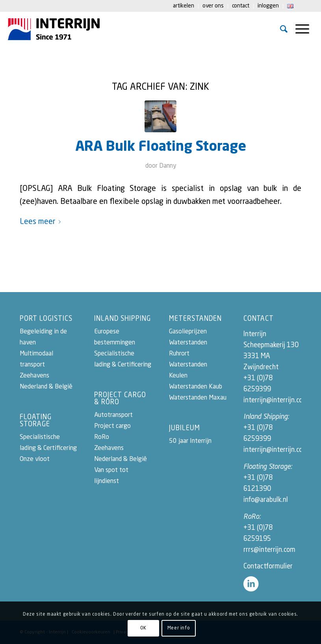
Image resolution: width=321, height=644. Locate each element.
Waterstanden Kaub (196, 387)
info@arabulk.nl (266, 500)
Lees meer (42, 222)
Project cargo (112, 426)
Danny (168, 166)
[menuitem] (184, 6)
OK (143, 628)
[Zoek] (284, 29)
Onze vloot (35, 459)
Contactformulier (268, 567)
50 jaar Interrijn (190, 441)
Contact (241, 6)
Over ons (213, 6)
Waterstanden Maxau (198, 398)
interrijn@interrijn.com (276, 401)
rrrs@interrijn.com (269, 550)
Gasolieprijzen (188, 332)
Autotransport (113, 415)
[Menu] (302, 29)
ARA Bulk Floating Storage (161, 147)
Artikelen (184, 6)
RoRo (102, 437)
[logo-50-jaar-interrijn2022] (54, 29)
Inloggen (268, 6)
